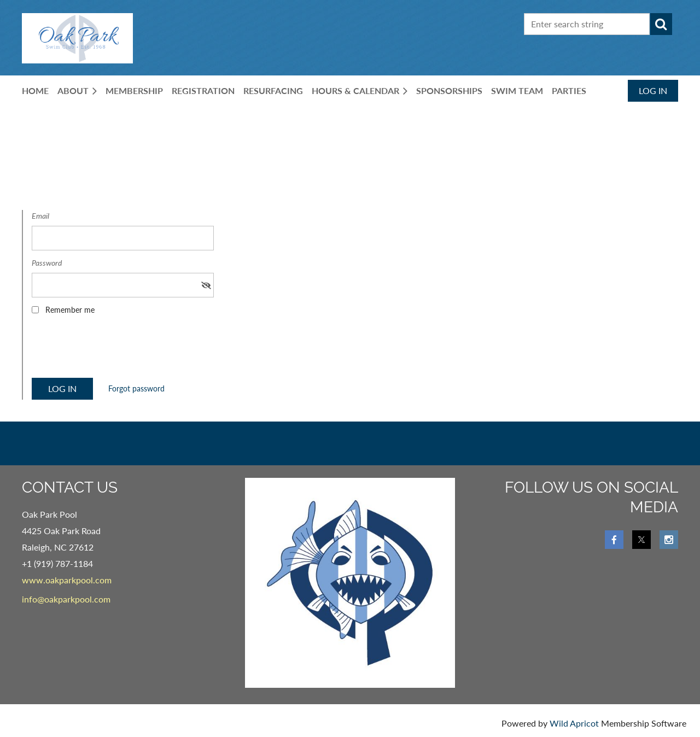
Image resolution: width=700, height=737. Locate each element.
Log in (653, 90)
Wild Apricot (574, 723)
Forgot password (136, 388)
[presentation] (115, 350)
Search (661, 24)
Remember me (70, 310)
